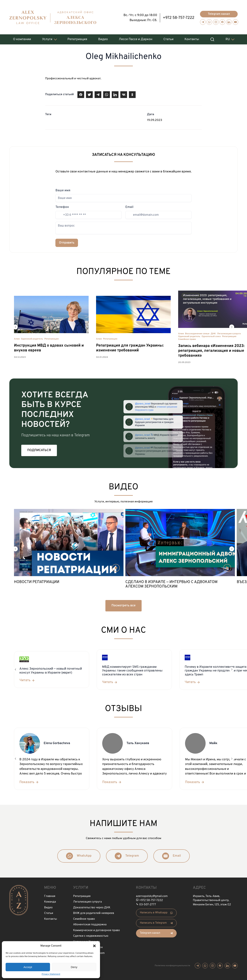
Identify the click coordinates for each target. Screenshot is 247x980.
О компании (22, 38)
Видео (103, 38)
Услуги (47, 38)
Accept (28, 967)
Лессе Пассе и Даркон (136, 38)
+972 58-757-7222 (179, 16)
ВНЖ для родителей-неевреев (94, 912)
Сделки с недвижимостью (91, 935)
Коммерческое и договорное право (96, 929)
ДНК (213, 332)
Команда (50, 900)
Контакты (192, 38)
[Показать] (29, 781)
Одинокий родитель (32, 337)
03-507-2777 (148, 903)
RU (228, 38)
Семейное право (187, 338)
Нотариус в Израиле (87, 940)
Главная (50, 895)
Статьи (168, 38)
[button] (94, 946)
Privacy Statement (51, 974)
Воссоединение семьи (197, 332)
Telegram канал (219, 13)
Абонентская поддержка (90, 923)
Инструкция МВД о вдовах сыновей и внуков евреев (49, 347)
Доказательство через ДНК (92, 906)
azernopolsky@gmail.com (152, 895)
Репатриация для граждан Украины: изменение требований (130, 347)
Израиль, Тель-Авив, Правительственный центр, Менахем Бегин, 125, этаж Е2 (212, 899)
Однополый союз (211, 335)
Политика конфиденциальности (172, 964)
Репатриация (77, 38)
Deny (74, 967)
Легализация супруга (229, 332)
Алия (17, 337)
